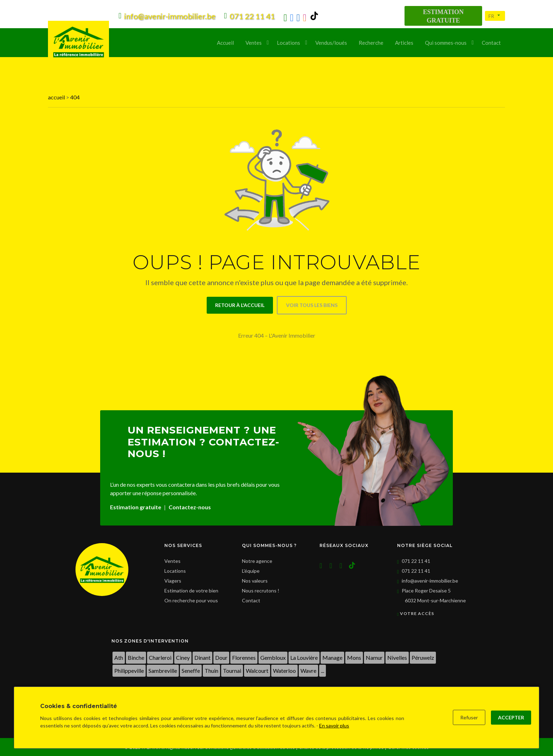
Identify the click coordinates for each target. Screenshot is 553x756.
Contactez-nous (190, 507)
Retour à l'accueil (240, 305)
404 (75, 97)
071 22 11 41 (416, 561)
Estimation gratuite (136, 507)
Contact (491, 43)
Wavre (308, 671)
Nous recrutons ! (261, 591)
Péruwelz (423, 657)
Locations (288, 43)
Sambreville (163, 671)
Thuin (211, 671)
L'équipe (251, 571)
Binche (136, 657)
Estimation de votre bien (191, 591)
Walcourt (257, 671)
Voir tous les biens (312, 305)
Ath (119, 657)
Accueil (225, 43)
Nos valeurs (255, 581)
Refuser (469, 717)
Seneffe (191, 671)
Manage (332, 657)
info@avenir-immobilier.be (430, 581)
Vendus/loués (331, 43)
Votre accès (416, 613)
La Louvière (304, 657)
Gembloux (273, 657)
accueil (57, 97)
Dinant (202, 657)
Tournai (232, 671)
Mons (354, 657)
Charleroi (160, 657)
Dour (221, 657)
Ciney (183, 657)
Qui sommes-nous (446, 43)
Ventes (254, 43)
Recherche (371, 43)
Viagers (173, 581)
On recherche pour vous (191, 600)
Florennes (244, 657)
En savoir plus (334, 726)
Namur (374, 657)
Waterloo (284, 671)
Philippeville (129, 671)
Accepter (511, 717)
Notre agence (257, 561)
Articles (404, 43)
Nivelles (397, 657)
